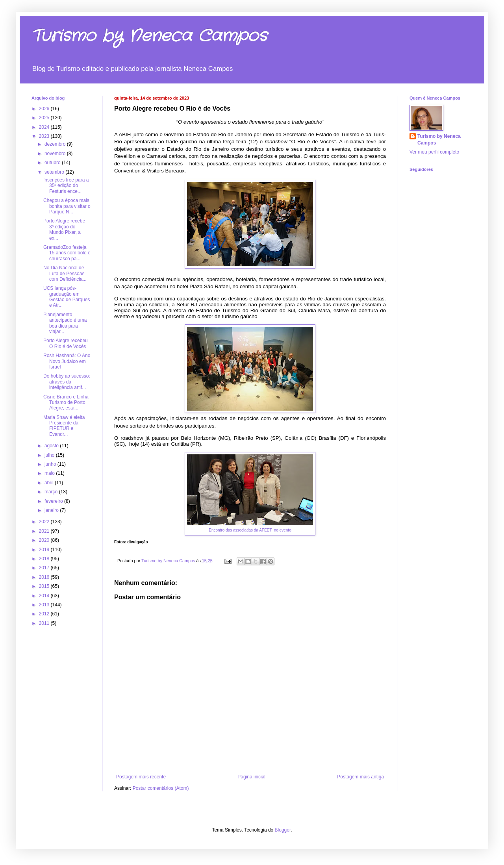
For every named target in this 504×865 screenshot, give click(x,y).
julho (50, 455)
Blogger (283, 830)
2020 (45, 540)
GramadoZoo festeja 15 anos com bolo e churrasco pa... (67, 253)
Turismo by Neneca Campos (149, 36)
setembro (55, 172)
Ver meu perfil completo (434, 152)
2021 (45, 531)
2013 (45, 605)
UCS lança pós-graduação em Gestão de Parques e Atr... (67, 297)
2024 (45, 127)
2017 (45, 568)
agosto (52, 446)
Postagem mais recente (141, 777)
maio (50, 473)
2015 (45, 586)
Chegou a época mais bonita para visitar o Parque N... (67, 206)
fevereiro (54, 501)
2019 (45, 550)
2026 (45, 109)
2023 (45, 136)
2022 (45, 522)
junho (51, 464)
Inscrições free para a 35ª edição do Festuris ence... (66, 186)
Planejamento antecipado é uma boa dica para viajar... (65, 323)
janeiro (52, 510)
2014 (45, 596)
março (52, 492)
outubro (53, 163)
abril (50, 483)
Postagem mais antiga (360, 777)
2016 (45, 577)
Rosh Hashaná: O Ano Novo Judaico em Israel (67, 361)
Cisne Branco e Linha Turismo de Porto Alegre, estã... (66, 403)
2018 (45, 559)
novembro (56, 154)
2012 (45, 614)
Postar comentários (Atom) (161, 788)
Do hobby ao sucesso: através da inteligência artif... (67, 382)
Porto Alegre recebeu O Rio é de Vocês (66, 343)
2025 (45, 118)
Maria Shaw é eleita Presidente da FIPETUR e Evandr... (64, 426)
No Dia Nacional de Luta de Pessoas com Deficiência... (65, 273)
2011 (45, 623)
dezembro (56, 144)
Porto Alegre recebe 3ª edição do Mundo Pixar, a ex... (64, 229)
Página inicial (251, 777)
